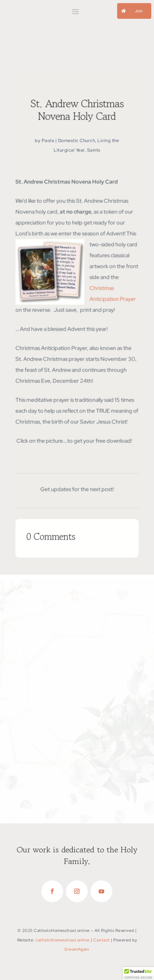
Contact (102, 940)
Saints (94, 151)
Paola (48, 142)
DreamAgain (77, 949)
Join (139, 11)
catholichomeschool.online (63, 940)
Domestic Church (76, 142)
